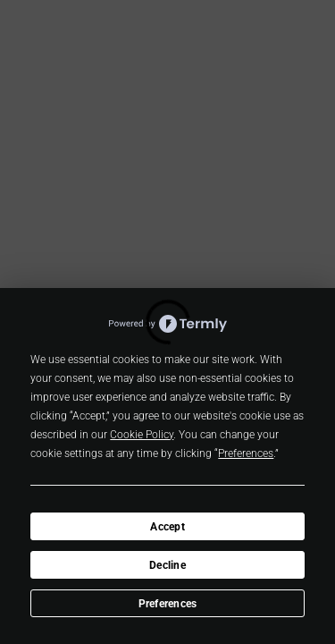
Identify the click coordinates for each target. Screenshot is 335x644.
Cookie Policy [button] (142, 435)
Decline (167, 565)
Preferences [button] (246, 453)
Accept (167, 527)
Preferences (168, 604)
